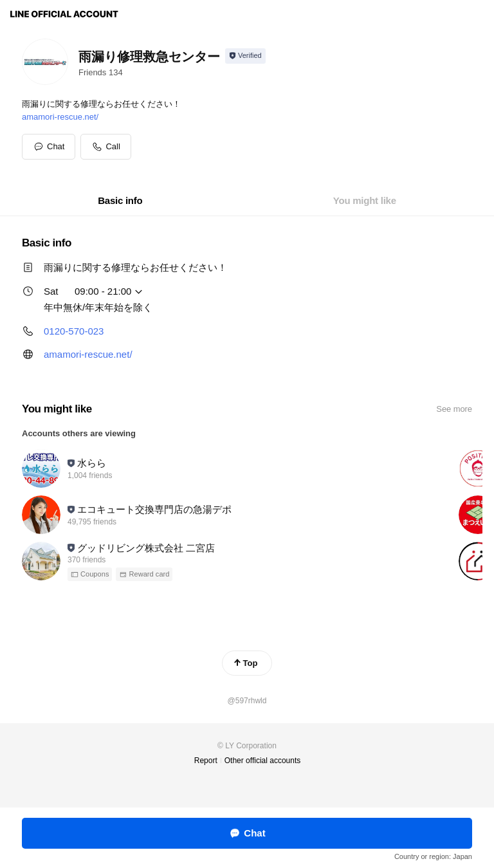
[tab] (120, 201)
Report (206, 761)
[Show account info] (245, 56)
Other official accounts (263, 761)
